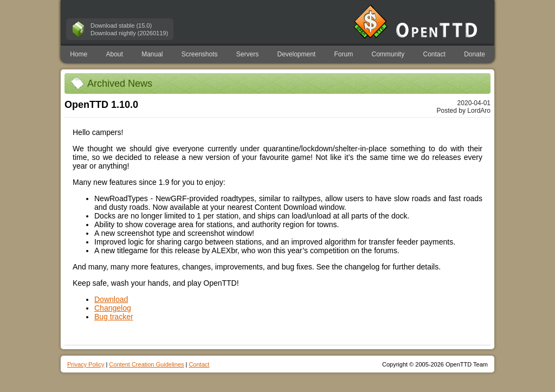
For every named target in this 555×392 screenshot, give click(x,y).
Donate (475, 54)
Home (79, 54)
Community (388, 54)
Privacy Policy (86, 364)
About (114, 54)
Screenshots (200, 54)
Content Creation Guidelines (146, 364)
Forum (344, 54)
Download (111, 299)
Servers (247, 54)
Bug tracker (114, 317)
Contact (434, 54)
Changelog (113, 308)
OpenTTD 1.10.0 (101, 105)
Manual (152, 54)
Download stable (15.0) (121, 25)
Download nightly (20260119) (129, 33)
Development (297, 54)
